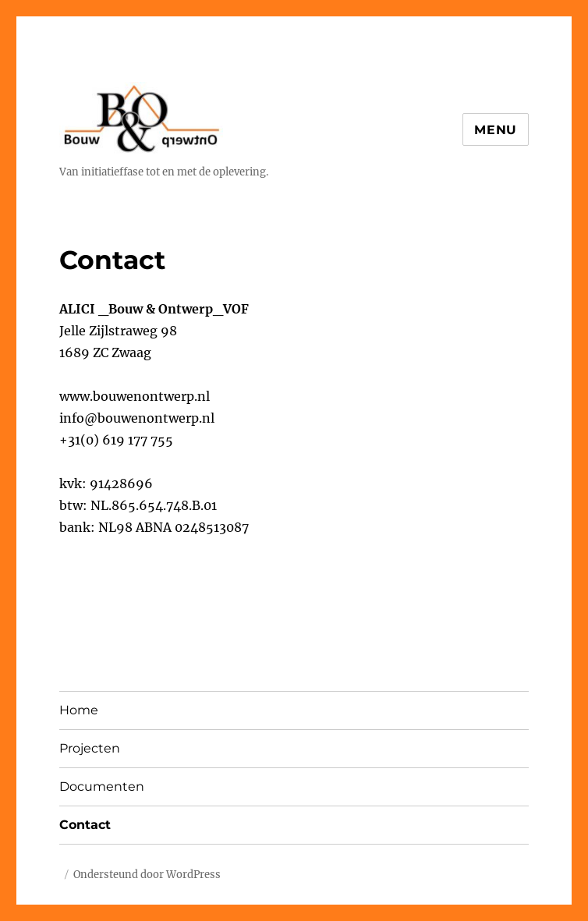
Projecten (90, 748)
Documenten (102, 786)
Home (79, 710)
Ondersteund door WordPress (147, 875)
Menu (496, 130)
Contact (85, 825)
